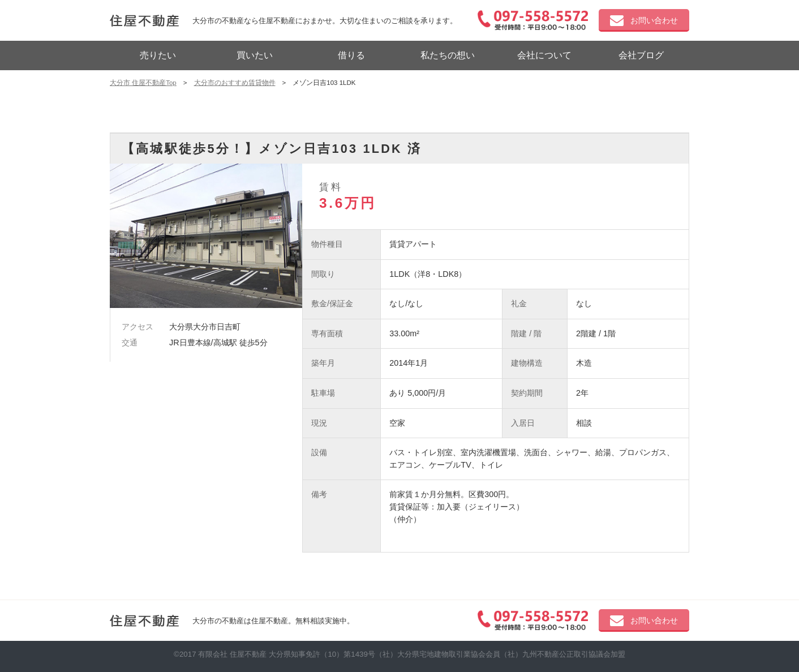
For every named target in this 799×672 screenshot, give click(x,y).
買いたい (255, 55)
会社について (544, 55)
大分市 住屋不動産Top (143, 83)
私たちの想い (448, 55)
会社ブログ (641, 55)
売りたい (158, 55)
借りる (351, 55)
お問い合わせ (644, 21)
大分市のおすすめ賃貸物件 (235, 83)
